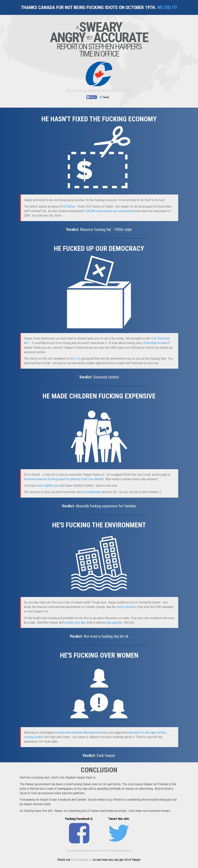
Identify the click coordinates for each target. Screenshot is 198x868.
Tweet (104, 97)
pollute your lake (75, 622)
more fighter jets (48, 485)
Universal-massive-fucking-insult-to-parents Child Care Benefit (64, 479)
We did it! (167, 7)
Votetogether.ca (82, 860)
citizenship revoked (155, 343)
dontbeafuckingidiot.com (86, 851)
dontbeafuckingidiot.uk (122, 851)
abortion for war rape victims (147, 732)
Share (92, 97)
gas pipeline (114, 622)
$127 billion (68, 206)
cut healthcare (91, 492)
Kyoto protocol (127, 607)
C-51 (77, 358)
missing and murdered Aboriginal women (81, 732)
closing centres (34, 737)
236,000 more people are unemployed (110, 211)
